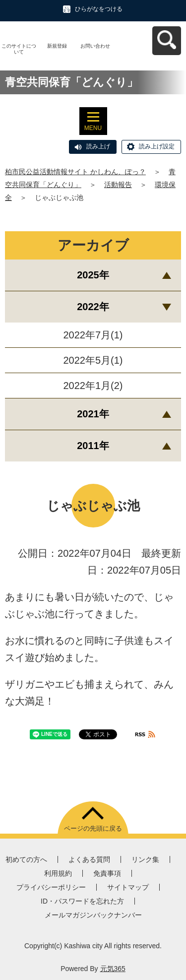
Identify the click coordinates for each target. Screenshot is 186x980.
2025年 (93, 275)
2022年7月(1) (93, 335)
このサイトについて (19, 49)
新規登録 (57, 46)
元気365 (113, 969)
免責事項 (107, 873)
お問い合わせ (95, 46)
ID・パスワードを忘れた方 (82, 901)
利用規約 (58, 873)
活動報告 (118, 185)
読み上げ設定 (157, 146)
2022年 (93, 307)
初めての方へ (26, 859)
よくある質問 (89, 859)
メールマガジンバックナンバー (93, 915)
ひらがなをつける (99, 9)
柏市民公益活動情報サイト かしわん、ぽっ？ (75, 172)
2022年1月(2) (93, 386)
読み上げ (98, 146)
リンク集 (145, 859)
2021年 (93, 414)
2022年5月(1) (93, 360)
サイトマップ (128, 887)
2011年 (93, 446)
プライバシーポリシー (51, 887)
